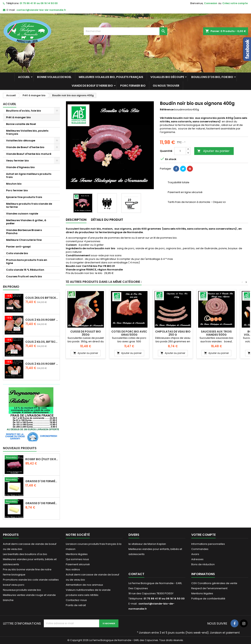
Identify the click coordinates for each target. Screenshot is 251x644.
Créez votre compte (235, 3)
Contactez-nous (76, 600)
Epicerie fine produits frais (24, 197)
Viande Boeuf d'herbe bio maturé (29, 154)
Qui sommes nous (77, 559)
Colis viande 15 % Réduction (25, 270)
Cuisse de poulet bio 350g (86, 333)
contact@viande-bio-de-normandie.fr (41, 10)
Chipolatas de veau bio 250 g (173, 333)
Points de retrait (76, 605)
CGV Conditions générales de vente (214, 583)
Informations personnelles (208, 544)
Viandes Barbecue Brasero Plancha (24, 232)
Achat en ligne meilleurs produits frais (29, 175)
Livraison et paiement (225, 633)
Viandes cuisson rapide (22, 214)
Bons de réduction (203, 564)
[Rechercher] (125, 31)
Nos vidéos (73, 569)
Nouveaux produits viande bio (22, 590)
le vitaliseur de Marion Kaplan (147, 544)
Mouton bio (14, 184)
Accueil (24, 77)
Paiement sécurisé (78, 564)
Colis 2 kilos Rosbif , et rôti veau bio (42, 364)
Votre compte (203, 535)
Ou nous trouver (166, 86)
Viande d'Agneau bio (20, 167)
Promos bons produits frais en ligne (27, 262)
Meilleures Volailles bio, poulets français (111, 77)
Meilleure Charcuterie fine (24, 240)
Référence (167, 110)
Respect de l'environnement (209, 588)
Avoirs (195, 554)
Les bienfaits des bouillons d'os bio (25, 554)
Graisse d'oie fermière (42, 481)
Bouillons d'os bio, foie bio (212, 77)
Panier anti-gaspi (18, 247)
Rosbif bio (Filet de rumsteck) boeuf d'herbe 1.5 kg (42, 459)
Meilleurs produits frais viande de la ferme (29, 205)
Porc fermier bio (133, 86)
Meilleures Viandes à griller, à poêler (26, 222)
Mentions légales (77, 554)
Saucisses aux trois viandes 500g (216, 333)
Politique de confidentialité (208, 599)
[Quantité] (180, 151)
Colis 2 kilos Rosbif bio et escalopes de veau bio (42, 320)
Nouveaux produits (20, 448)
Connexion (211, 3)
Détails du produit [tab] (107, 220)
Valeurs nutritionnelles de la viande (88, 590)
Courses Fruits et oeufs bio (24, 276)
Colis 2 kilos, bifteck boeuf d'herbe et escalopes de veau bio (42, 342)
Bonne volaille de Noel (54, 77)
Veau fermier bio (17, 161)
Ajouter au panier (213, 151)
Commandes (200, 549)
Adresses (197, 559)
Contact (136, 574)
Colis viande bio (17, 253)
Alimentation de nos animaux (84, 585)
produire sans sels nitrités (82, 595)
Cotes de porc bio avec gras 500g (129, 333)
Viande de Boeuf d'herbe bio (92, 86)
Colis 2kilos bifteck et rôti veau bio (42, 298)
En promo (11, 287)
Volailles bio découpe (167, 77)
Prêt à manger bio (18, 117)
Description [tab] (76, 220)
